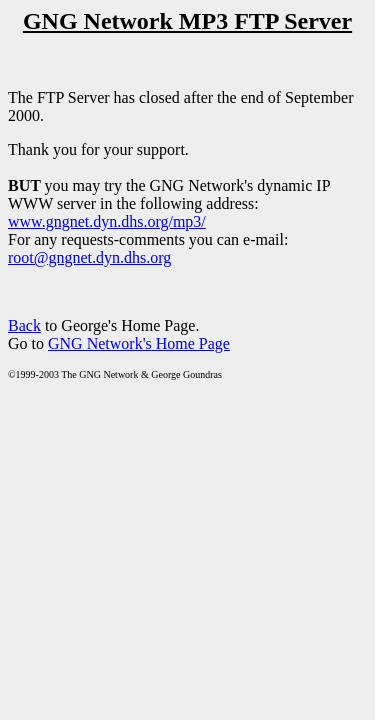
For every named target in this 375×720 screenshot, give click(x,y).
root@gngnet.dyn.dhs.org (89, 257)
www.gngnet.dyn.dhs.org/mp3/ (107, 221)
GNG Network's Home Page (139, 343)
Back (24, 325)
